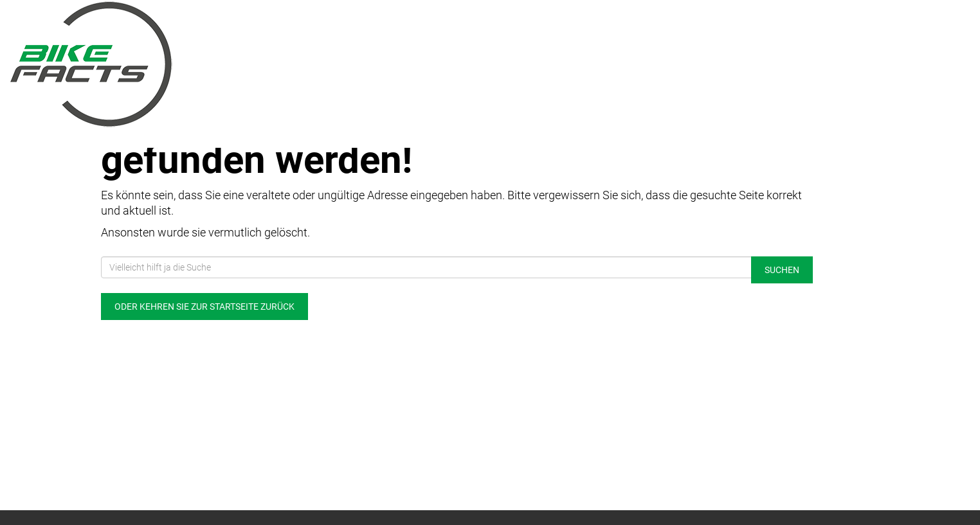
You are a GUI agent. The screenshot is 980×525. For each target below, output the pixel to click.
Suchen (782, 270)
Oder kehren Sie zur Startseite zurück (204, 307)
